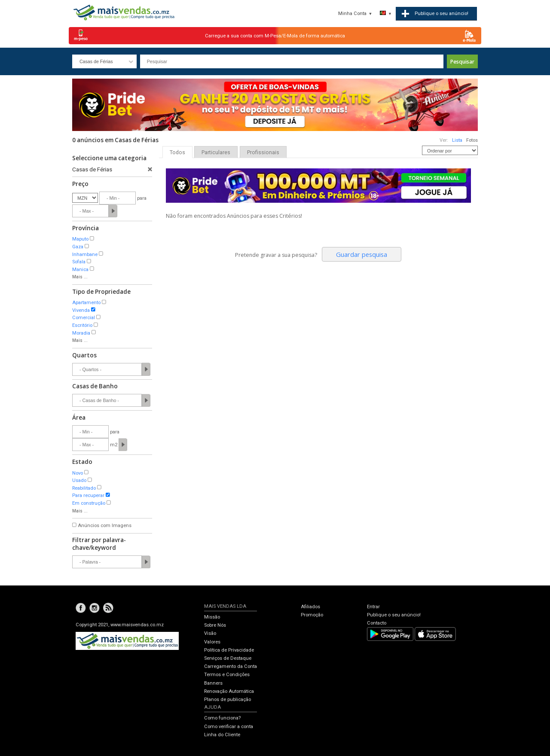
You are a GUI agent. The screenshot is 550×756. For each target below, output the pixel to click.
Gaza (78, 247)
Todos (177, 152)
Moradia (81, 333)
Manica (80, 270)
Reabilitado (84, 488)
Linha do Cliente (222, 735)
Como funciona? (222, 718)
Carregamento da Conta (231, 666)
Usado (79, 480)
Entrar (373, 607)
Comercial (84, 318)
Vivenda (81, 310)
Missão (212, 617)
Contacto (377, 623)
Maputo (80, 239)
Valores (212, 642)
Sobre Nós (215, 625)
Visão (210, 633)
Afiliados (310, 607)
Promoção (312, 615)
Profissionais (263, 152)
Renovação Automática (229, 691)
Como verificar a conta (229, 727)
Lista (457, 140)
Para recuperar (88, 495)
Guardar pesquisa (362, 254)
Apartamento (86, 303)
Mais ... (80, 277)
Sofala (79, 262)
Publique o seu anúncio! (394, 615)
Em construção (89, 503)
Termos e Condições (227, 675)
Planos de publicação (228, 700)
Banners (213, 683)
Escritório (82, 325)
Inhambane (85, 255)
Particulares (216, 152)
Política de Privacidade (229, 650)
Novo (78, 473)
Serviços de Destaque (228, 658)
